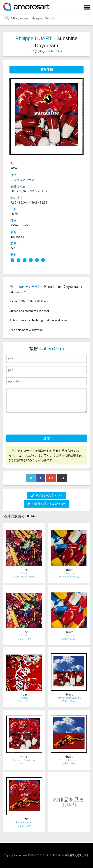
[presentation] (38, 424)
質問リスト (83, 855)
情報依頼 (46, 69)
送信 (46, 438)
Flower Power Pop (24, 822)
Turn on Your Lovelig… (69, 698)
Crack (24, 573)
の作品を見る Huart (47, 495)
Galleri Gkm (54, 51)
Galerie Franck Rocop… (24, 577)
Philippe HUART (34, 38)
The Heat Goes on (69, 760)
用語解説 (70, 855)
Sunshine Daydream (24, 760)
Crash (24, 698)
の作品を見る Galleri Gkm (47, 504)
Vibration (69, 573)
